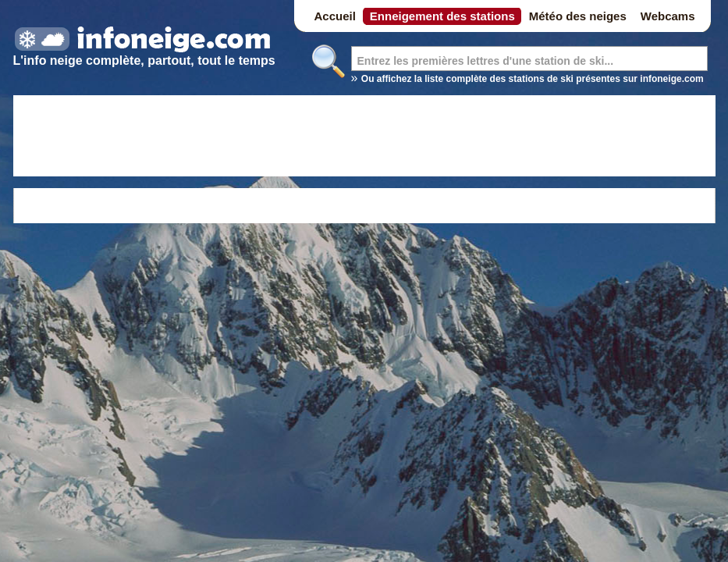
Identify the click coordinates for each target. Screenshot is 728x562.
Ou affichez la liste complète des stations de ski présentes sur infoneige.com (533, 79)
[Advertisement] (364, 138)
